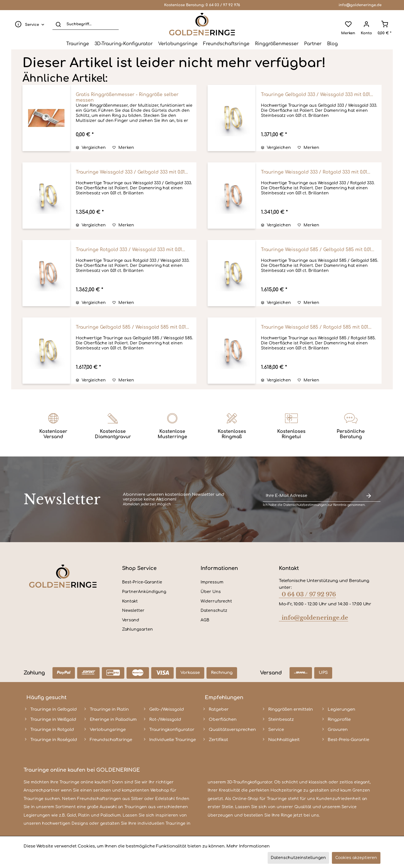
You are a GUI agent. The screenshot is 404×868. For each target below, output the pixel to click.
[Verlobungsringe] (178, 44)
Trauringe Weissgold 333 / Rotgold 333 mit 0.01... (316, 172)
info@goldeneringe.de (360, 5)
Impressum (212, 582)
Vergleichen (91, 148)
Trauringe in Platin (109, 709)
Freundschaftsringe (111, 740)
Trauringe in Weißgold (53, 720)
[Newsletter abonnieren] (369, 496)
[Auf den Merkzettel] (123, 148)
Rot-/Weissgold (165, 720)
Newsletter (133, 611)
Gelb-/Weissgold (167, 709)
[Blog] (332, 44)
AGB (205, 620)
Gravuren (338, 730)
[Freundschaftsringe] (226, 44)
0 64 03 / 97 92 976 (223, 5)
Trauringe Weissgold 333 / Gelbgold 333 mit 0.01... (132, 172)
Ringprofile (339, 720)
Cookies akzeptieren (356, 858)
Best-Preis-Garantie (348, 740)
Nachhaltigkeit (284, 740)
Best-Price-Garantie (142, 582)
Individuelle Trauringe (173, 740)
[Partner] (313, 44)
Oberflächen (223, 720)
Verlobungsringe (108, 730)
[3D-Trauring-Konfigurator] (124, 44)
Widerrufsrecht (216, 601)
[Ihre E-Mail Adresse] (310, 496)
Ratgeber (219, 709)
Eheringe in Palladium (113, 720)
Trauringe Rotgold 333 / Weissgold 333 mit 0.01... (130, 250)
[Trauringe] (78, 44)
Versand (131, 620)
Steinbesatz (281, 720)
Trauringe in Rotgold (52, 730)
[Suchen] (58, 24)
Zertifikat (218, 740)
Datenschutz (214, 611)
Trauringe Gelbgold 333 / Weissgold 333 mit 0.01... (317, 95)
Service (276, 730)
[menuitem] (28, 24)
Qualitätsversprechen (232, 730)
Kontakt (130, 601)
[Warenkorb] (385, 24)
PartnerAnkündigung (144, 592)
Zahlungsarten (137, 629)
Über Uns (211, 592)
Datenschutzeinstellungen (298, 858)
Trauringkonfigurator (172, 730)
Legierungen (341, 709)
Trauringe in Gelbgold (54, 709)
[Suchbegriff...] (86, 24)
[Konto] (366, 24)
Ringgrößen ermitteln (291, 709)
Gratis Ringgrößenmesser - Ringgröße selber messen (127, 97)
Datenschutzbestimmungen (305, 505)
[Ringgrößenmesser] (277, 44)
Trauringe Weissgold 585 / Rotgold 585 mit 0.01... (316, 327)
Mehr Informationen (248, 846)
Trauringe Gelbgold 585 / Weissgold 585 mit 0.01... (132, 327)
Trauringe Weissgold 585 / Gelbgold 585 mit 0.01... (318, 250)
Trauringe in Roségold (54, 740)
